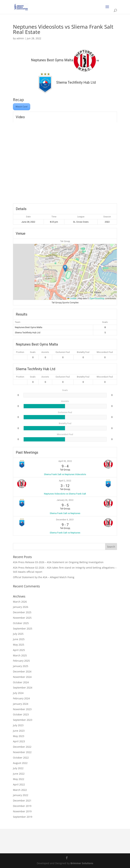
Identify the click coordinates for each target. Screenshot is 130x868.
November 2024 (22, 677)
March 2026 (20, 602)
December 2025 (22, 612)
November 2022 (22, 752)
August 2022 (20, 763)
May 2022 (19, 779)
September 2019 (23, 817)
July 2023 (18, 725)
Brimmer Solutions (82, 863)
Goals (33, 352)
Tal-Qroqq (65, 241)
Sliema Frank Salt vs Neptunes (65, 513)
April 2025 (19, 650)
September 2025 (23, 629)
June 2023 (19, 731)
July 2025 (18, 634)
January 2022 (21, 795)
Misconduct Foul (105, 352)
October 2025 (21, 623)
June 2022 (19, 774)
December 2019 (22, 806)
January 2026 (21, 607)
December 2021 (22, 801)
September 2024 (23, 688)
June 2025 (19, 639)
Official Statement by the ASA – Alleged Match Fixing (44, 577)
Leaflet (72, 298)
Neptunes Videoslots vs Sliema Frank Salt (65, 494)
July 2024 (18, 693)
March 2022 (20, 790)
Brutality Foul (83, 352)
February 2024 (21, 698)
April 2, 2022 (65, 481)
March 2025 (20, 655)
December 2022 (22, 747)
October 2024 (21, 682)
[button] (65, 268)
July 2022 (18, 768)
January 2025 (21, 666)
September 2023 (23, 720)
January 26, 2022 (65, 500)
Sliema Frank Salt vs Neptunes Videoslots (65, 474)
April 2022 (19, 784)
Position (20, 352)
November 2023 (22, 709)
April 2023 (19, 741)
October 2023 (21, 714)
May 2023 (19, 736)
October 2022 (21, 758)
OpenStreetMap (97, 298)
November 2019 (22, 811)
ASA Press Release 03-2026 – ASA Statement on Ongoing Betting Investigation (58, 562)
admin (20, 38)
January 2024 (21, 704)
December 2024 (22, 671)
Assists (45, 352)
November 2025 (22, 618)
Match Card (22, 107)
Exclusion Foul (63, 352)
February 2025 (21, 661)
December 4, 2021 (65, 520)
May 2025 (19, 645)
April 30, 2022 (65, 461)
